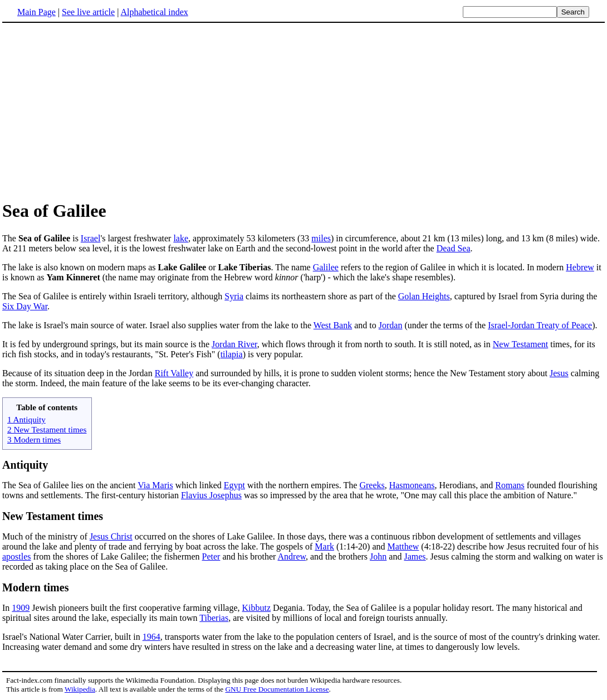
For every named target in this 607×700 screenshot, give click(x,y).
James (415, 556)
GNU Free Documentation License (277, 689)
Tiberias (214, 618)
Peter (211, 556)
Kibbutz (257, 608)
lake (181, 238)
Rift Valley (174, 373)
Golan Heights (424, 296)
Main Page (36, 12)
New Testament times (53, 516)
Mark (324, 546)
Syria (234, 296)
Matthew (403, 546)
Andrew (292, 556)
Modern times (35, 587)
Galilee (326, 267)
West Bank (333, 325)
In (7, 608)
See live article (88, 12)
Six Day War (25, 306)
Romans (510, 485)
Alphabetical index (154, 12)
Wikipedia (80, 689)
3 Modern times (34, 439)
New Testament (520, 344)
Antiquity (25, 465)
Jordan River (234, 344)
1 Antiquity (26, 419)
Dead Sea (454, 248)
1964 (151, 637)
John (378, 556)
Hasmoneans (412, 485)
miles (321, 238)
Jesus (559, 373)
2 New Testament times (47, 429)
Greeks (372, 485)
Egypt (234, 485)
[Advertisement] (303, 111)
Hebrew (580, 267)
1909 (21, 608)
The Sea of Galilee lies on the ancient (70, 485)
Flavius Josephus (211, 495)
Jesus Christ (111, 536)
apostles (17, 556)
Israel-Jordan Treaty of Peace (540, 325)
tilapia (232, 354)
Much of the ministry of (46, 536)
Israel (91, 238)
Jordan (391, 325)
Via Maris (155, 485)
